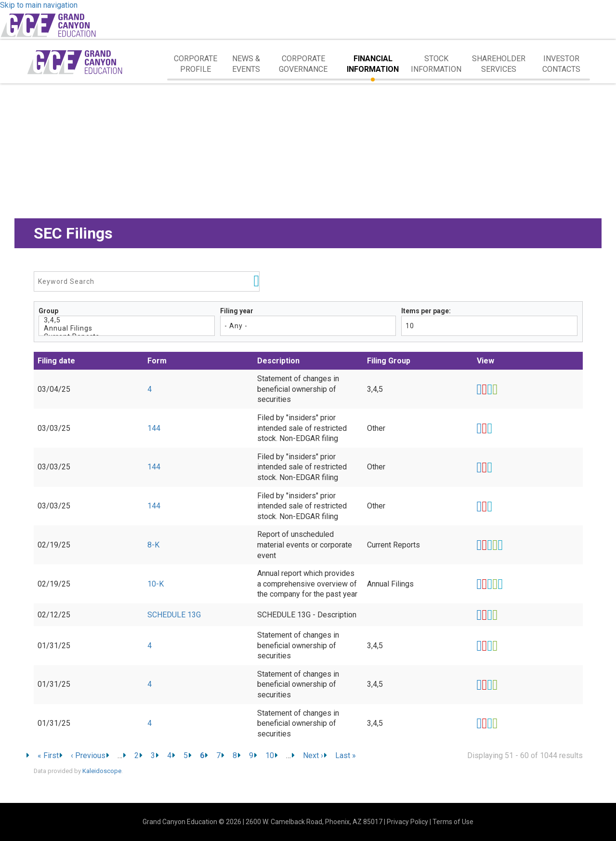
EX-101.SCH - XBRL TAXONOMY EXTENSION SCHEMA (500, 545)
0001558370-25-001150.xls (495, 584)
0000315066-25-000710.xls (495, 615)
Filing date (56, 361)
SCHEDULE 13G (174, 615)
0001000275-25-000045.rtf (490, 467)
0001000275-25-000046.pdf (484, 507)
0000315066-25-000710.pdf (484, 615)
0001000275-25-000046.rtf (490, 507)
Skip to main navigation (39, 5)
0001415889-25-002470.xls (495, 646)
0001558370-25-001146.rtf (490, 545)
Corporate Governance (303, 64)
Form (157, 361)
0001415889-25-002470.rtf (490, 646)
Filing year (237, 311)
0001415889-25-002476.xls (495, 723)
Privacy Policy (407, 822)
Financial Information (373, 64)
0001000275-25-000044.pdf (484, 428)
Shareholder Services (499, 64)
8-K (153, 545)
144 (154, 428)
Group (48, 311)
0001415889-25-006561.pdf (484, 389)
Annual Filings (127, 328)
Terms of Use (453, 822)
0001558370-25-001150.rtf (490, 584)
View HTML (479, 389)
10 (270, 755)
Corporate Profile (196, 64)
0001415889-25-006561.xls (495, 389)
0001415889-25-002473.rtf (490, 685)
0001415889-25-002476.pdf (484, 723)
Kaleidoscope (102, 771)
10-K (156, 584)
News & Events (246, 64)
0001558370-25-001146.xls (495, 545)
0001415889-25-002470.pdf (484, 646)
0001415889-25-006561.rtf (490, 389)
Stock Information (436, 64)
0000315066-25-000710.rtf (490, 615)
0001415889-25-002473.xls (495, 685)
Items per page (425, 311)
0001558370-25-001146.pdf (484, 545)
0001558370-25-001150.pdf (484, 584)
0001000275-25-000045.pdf (484, 467)
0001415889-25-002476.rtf (490, 723)
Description (278, 361)
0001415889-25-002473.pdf (484, 685)
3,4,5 (127, 320)
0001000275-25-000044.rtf (490, 428)
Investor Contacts (561, 64)
